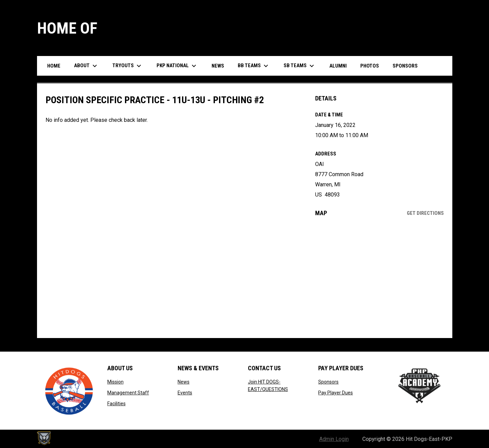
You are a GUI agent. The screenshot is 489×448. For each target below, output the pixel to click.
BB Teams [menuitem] (254, 66)
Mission (115, 382)
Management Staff (128, 393)
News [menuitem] (218, 66)
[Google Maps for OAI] (379, 277)
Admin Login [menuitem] (334, 439)
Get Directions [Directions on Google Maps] (425, 213)
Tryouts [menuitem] (128, 66)
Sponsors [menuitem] (405, 66)
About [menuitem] (86, 66)
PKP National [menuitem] (177, 66)
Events (185, 393)
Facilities (116, 404)
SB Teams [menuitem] (300, 66)
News (184, 382)
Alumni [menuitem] (338, 66)
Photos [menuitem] (370, 66)
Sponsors (328, 382)
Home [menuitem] (54, 66)
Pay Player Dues (336, 393)
